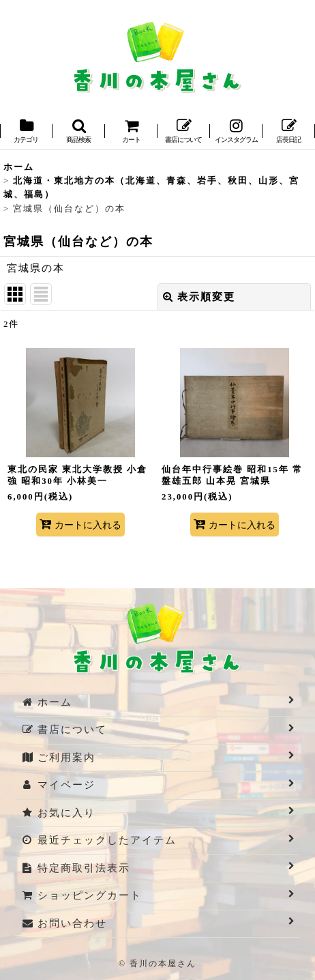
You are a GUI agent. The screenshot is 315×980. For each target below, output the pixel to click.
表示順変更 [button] (199, 297)
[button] (79, 132)
